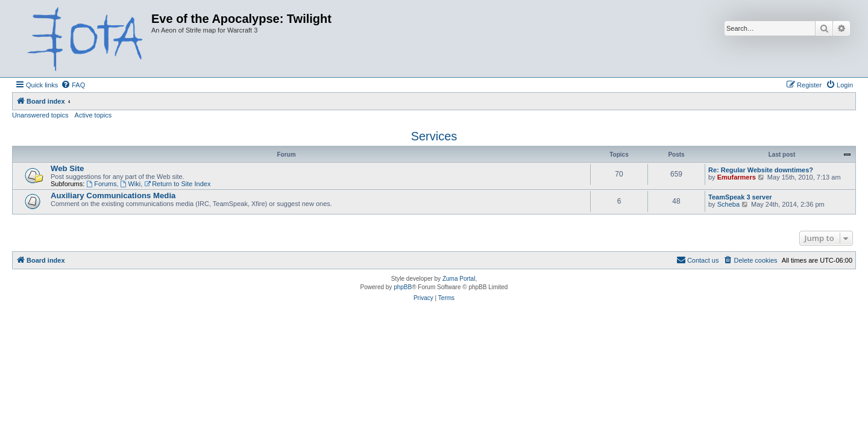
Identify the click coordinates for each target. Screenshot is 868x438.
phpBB (403, 287)
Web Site (67, 168)
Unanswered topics (40, 115)
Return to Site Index (177, 184)
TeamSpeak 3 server (740, 197)
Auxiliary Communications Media (113, 196)
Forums (101, 184)
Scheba (728, 204)
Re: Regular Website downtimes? (761, 170)
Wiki (131, 184)
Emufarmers (737, 177)
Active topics (93, 115)
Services (434, 136)
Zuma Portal (459, 279)
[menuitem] (73, 85)
